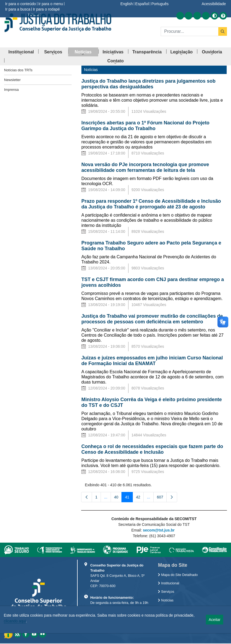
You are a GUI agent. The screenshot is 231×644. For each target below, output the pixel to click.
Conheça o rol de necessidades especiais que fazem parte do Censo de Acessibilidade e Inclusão (152, 449)
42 (140, 498)
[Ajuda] (223, 16)
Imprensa (11, 90)
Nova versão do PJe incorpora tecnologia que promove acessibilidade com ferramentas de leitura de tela (145, 167)
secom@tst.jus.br (159, 530)
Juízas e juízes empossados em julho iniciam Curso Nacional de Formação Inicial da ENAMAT (152, 361)
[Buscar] (189, 31)
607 (162, 498)
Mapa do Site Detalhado (178, 575)
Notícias (166, 600)
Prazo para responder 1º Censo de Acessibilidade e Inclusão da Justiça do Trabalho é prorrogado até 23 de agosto (151, 204)
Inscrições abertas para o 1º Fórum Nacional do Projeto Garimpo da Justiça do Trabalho (146, 126)
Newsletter (12, 80)
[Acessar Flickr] (206, 16)
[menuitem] (21, 52)
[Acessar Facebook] (189, 16)
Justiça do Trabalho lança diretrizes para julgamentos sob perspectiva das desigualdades (148, 84)
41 (129, 498)
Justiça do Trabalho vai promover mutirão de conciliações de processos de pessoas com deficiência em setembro (152, 319)
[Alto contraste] (215, 16)
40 (118, 498)
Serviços (166, 592)
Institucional (169, 583)
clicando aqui (15, 621)
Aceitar (215, 620)
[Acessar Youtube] (197, 16)
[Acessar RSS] (180, 16)
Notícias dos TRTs (18, 70)
